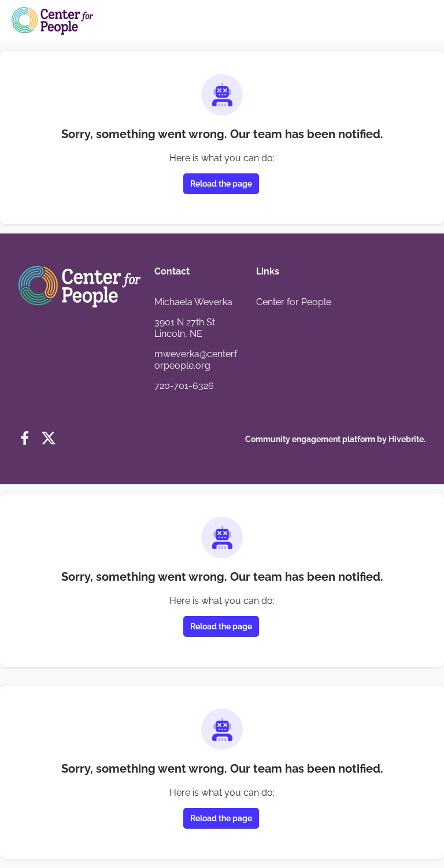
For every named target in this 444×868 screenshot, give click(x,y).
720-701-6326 (184, 386)
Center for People (294, 302)
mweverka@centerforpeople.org (196, 360)
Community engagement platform (310, 439)
